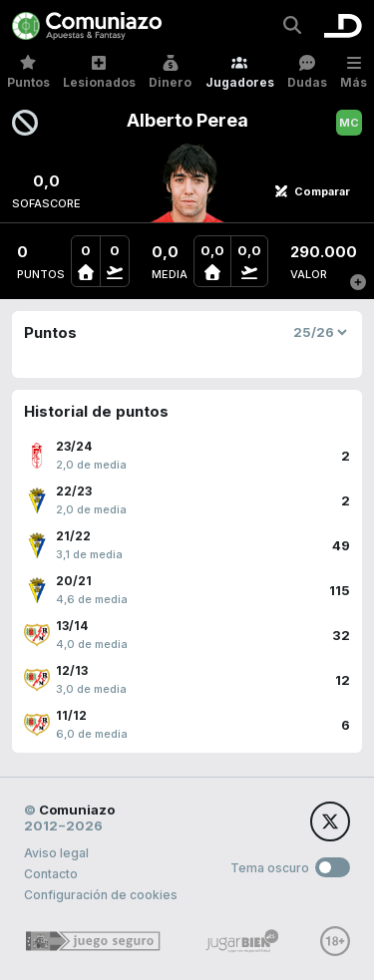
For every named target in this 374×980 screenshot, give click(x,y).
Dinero (170, 72)
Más (354, 72)
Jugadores (240, 72)
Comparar (312, 191)
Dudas (307, 72)
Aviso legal (56, 853)
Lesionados (99, 72)
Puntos (28, 72)
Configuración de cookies (101, 895)
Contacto (51, 874)
